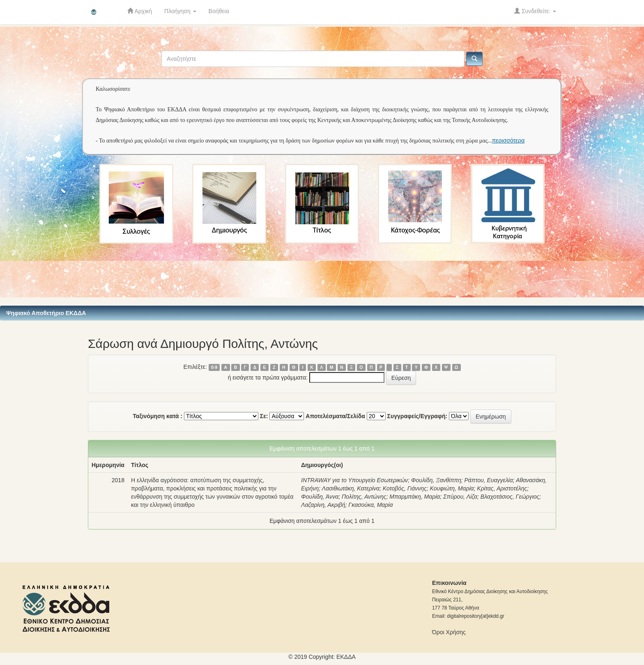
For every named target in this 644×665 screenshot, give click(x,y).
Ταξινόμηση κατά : (158, 416)
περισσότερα (508, 140)
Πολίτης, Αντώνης (364, 497)
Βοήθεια (219, 11)
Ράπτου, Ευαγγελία (488, 480)
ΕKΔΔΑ (346, 657)
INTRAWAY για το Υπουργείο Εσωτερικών (354, 480)
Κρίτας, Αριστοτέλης (502, 488)
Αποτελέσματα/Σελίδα (335, 416)
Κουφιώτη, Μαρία (452, 488)
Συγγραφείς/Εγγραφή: (417, 416)
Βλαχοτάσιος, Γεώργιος (510, 497)
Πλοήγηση (180, 11)
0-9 (214, 367)
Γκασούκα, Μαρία (370, 505)
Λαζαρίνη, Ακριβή (323, 505)
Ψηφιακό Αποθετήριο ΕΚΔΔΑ (46, 313)
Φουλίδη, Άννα (320, 497)
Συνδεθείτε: (535, 11)
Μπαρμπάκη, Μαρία (415, 497)
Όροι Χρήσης (449, 632)
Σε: (264, 416)
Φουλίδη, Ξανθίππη (436, 480)
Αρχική (140, 11)
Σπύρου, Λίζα (460, 497)
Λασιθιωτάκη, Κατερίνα (351, 488)
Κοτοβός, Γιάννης (405, 488)
